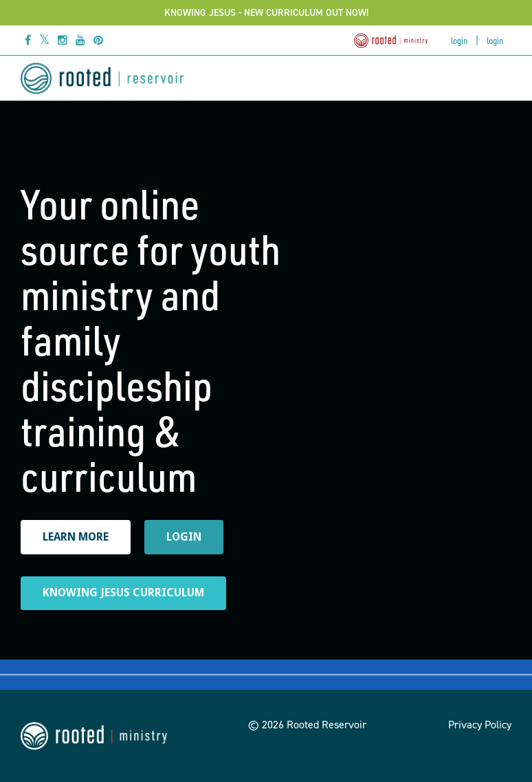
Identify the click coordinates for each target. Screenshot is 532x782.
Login (459, 40)
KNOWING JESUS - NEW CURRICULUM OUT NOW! (266, 13)
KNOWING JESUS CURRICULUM (123, 593)
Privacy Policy (480, 725)
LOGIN (184, 537)
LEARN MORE (76, 537)
